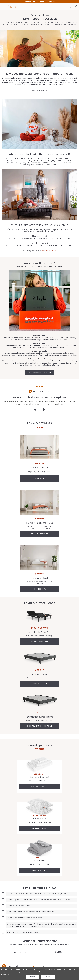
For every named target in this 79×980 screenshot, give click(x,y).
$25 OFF (39, 670)
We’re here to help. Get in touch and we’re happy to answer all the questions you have (40, 945)
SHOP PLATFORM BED (40, 684)
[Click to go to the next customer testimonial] (44, 410)
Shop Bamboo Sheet (39, 787)
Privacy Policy (6, 974)
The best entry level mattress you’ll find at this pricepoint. (40, 582)
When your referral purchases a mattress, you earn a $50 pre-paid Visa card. (39, 238)
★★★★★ (39, 387)
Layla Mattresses (40, 423)
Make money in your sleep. (40, 19)
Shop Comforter (40, 870)
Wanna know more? (39, 941)
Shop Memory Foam (40, 534)
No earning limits (39, 343)
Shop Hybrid (39, 479)
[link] (12, 7)
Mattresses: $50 (39, 236)
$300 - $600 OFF (40, 628)
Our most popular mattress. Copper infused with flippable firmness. (39, 527)
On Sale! (40, 428)
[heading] (39, 2)
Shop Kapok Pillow (40, 828)
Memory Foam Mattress (39, 502)
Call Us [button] (58, 952)
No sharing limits (40, 336)
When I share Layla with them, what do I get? (39, 225)
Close (48, 977)
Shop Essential (40, 589)
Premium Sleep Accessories (40, 745)
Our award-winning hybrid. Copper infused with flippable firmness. (40, 472)
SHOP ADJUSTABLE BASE (40, 641)
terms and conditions (48, 251)
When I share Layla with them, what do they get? (40, 154)
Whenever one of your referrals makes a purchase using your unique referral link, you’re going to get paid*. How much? (39, 230)
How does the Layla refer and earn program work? (40, 74)
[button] (74, 7)
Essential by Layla (39, 558)
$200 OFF (39, 463)
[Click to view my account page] (71, 7)
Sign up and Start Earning (40, 372)
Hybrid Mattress (39, 447)
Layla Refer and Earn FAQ (39, 888)
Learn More (52, 2)
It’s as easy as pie (40, 351)
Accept (33, 977)
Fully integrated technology (40, 359)
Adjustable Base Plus (39, 617)
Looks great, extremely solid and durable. (39, 720)
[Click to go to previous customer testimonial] (35, 410)
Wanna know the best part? (39, 263)
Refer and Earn (40, 15)
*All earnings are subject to (39, 251)
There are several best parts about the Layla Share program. (39, 267)
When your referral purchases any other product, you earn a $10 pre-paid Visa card (39, 245)
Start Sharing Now (40, 90)
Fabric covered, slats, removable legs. (40, 678)
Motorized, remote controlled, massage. (39, 636)
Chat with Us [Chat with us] (21, 952)
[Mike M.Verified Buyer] (39, 391)
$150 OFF (40, 519)
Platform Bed (39, 659)
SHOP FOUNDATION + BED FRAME (40, 726)
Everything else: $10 (39, 243)
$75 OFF (39, 712)
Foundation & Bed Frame (39, 702)
